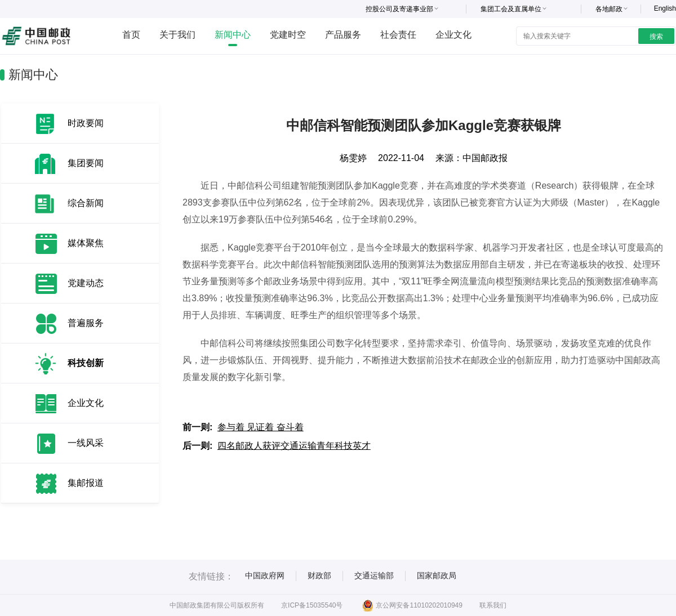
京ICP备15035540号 (312, 605)
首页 (131, 35)
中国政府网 (265, 575)
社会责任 (398, 35)
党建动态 (86, 283)
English (665, 8)
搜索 (656, 37)
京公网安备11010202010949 (412, 605)
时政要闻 (86, 123)
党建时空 (288, 35)
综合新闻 (86, 203)
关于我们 (177, 35)
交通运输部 (374, 575)
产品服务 (343, 35)
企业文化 (453, 35)
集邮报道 (86, 483)
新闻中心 (233, 35)
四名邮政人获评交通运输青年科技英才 (294, 446)
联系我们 (493, 605)
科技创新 (86, 363)
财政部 (319, 575)
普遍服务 (86, 323)
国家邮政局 (437, 575)
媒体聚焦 (86, 243)
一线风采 (86, 443)
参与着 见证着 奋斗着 (261, 427)
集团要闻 (86, 163)
